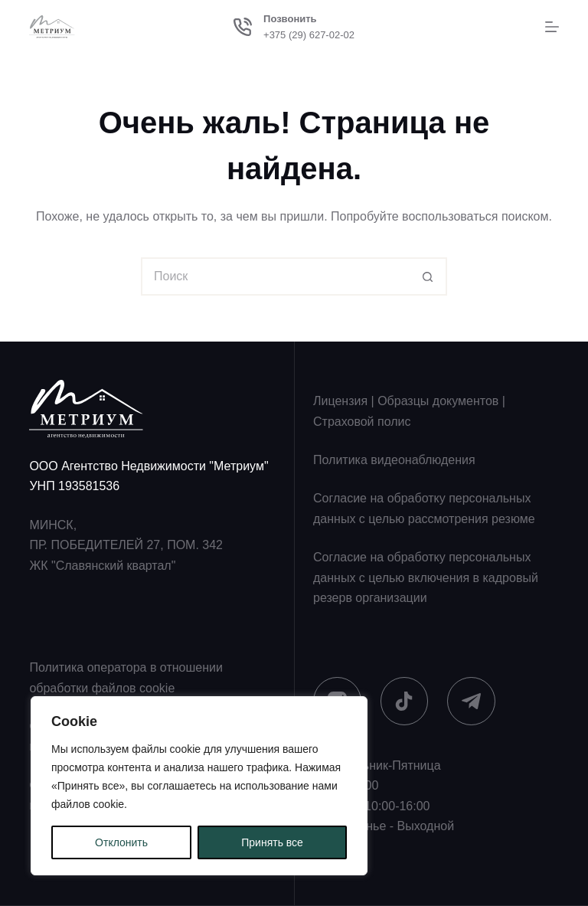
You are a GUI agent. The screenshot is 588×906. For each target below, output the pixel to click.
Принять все (272, 842)
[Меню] (552, 27)
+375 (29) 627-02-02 (309, 35)
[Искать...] (275, 276)
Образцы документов (438, 401)
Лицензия (340, 401)
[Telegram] (471, 701)
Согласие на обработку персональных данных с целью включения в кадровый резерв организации (426, 577)
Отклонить (121, 842)
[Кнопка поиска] (428, 276)
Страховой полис (362, 422)
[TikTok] (405, 701)
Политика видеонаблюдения (394, 460)
